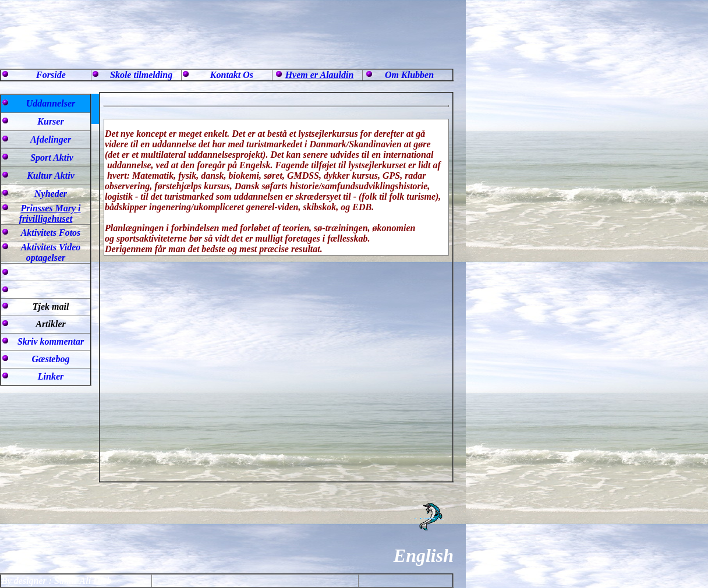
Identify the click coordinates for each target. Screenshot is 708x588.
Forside (51, 75)
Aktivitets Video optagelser (51, 252)
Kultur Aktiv (51, 176)
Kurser (50, 121)
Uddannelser (51, 103)
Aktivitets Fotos (51, 233)
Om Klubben (409, 75)
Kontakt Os (232, 75)
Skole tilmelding (141, 75)
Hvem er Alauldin (320, 75)
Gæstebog (51, 359)
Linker (51, 376)
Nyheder (51, 194)
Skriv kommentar (51, 341)
